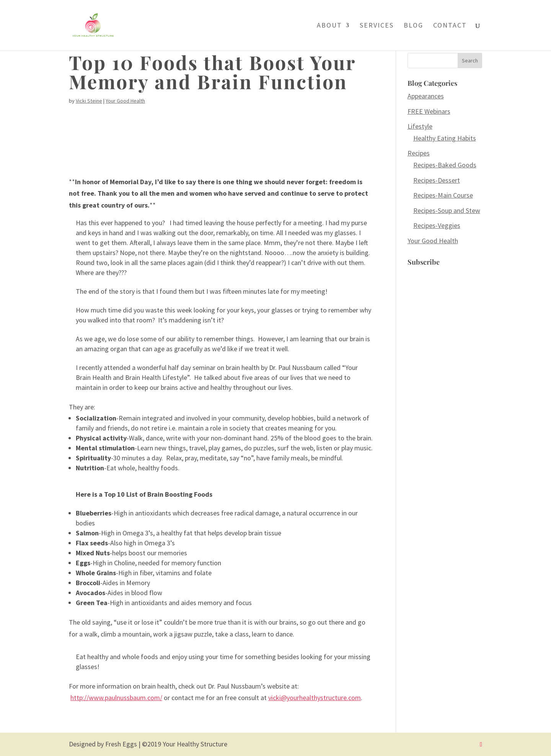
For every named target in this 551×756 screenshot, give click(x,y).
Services (377, 26)
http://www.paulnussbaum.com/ (116, 698)
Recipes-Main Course (443, 195)
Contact (450, 26)
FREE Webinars (429, 111)
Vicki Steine (89, 101)
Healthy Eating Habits (445, 138)
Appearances (426, 96)
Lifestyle (420, 126)
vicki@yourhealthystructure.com (315, 698)
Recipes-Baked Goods (445, 165)
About (329, 26)
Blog (413, 26)
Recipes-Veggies (437, 225)
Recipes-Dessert (437, 180)
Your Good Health (125, 101)
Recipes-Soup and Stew (447, 210)
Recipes (419, 153)
